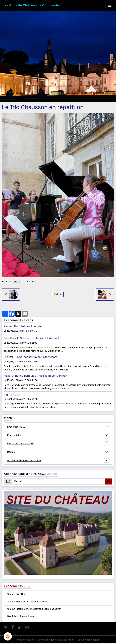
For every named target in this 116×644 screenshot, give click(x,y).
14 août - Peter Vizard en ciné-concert (28, 602)
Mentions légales (26, 640)
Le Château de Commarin (21, 444)
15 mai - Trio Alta (16, 594)
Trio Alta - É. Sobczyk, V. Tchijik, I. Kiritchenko (33, 338)
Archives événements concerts (24, 460)
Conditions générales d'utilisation (56, 640)
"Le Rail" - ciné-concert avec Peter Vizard (31, 357)
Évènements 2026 (17, 427)
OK (109, 481)
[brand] (31, 5)
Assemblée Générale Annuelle (23, 326)
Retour (58, 294)
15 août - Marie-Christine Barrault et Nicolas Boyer (34, 609)
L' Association (15, 435)
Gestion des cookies (88, 640)
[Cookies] (8, 636)
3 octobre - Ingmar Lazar (21, 616)
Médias (11, 452)
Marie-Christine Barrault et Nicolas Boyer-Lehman (35, 376)
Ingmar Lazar (12, 395)
